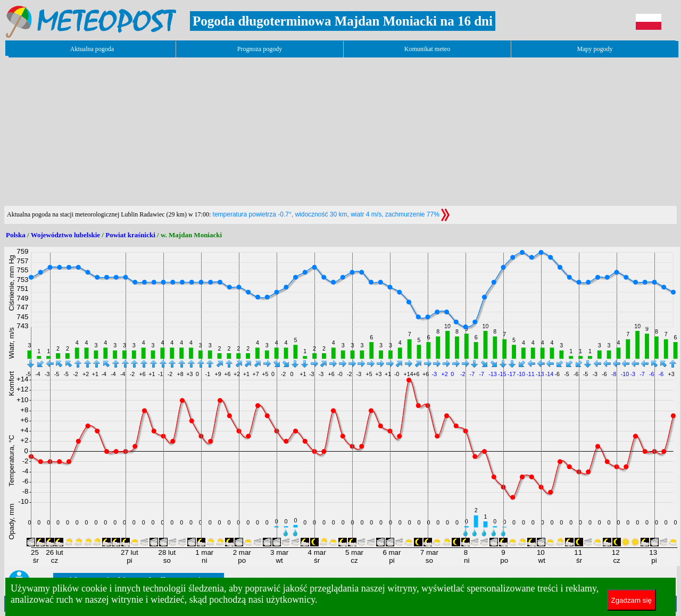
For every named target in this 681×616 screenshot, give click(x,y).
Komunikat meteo (427, 49)
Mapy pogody (595, 49)
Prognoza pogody (260, 49)
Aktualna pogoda (92, 49)
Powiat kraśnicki (130, 235)
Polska (16, 235)
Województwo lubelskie (65, 235)
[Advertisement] (198, 131)
